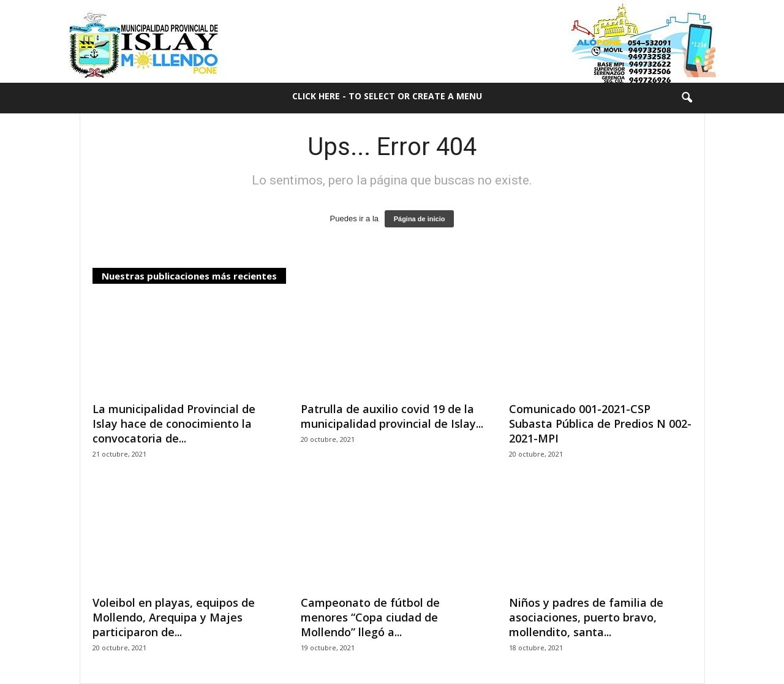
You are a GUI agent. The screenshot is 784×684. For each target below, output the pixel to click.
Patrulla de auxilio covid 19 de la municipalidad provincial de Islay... (392, 416)
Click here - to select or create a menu (387, 96)
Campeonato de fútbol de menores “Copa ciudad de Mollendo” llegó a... (370, 617)
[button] (687, 98)
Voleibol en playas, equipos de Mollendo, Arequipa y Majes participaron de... (174, 617)
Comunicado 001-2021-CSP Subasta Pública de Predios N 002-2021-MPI (600, 424)
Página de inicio (420, 219)
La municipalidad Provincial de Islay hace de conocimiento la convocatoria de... (174, 424)
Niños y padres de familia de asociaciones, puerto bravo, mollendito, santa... (586, 617)
